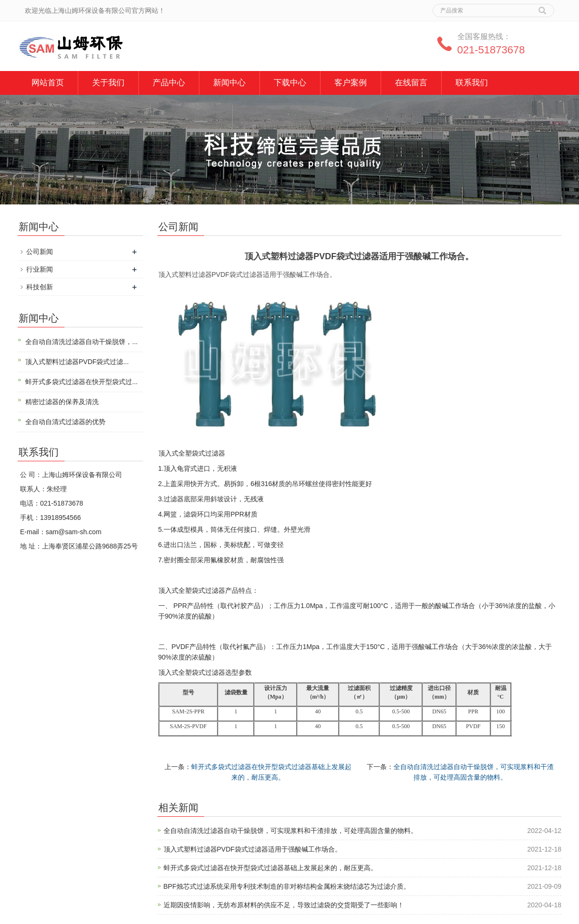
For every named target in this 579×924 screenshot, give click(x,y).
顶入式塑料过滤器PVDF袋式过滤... (77, 362)
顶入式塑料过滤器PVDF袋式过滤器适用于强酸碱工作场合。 (253, 849)
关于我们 (108, 83)
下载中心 (290, 83)
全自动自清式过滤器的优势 (65, 422)
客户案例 (351, 83)
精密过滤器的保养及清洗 (62, 402)
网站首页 (48, 83)
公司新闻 (40, 252)
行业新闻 (40, 269)
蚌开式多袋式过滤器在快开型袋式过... (82, 382)
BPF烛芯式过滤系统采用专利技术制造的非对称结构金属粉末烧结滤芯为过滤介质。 (287, 886)
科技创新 (40, 287)
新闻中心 (229, 83)
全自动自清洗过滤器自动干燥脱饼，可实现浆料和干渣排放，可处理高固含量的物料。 (290, 831)
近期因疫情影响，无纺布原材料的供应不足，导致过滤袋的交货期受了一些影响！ (284, 905)
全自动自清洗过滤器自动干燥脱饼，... (82, 342)
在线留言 (411, 83)
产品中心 (169, 83)
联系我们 (472, 83)
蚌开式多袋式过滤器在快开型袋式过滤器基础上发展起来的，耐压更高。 (270, 868)
